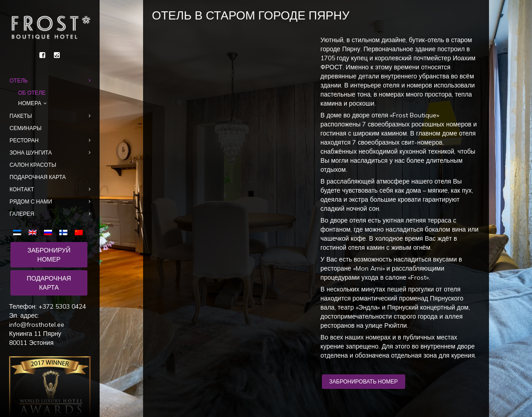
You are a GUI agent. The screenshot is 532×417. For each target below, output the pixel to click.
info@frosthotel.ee (37, 325)
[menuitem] (19, 232)
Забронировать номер (363, 381)
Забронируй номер (49, 255)
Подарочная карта (49, 283)
